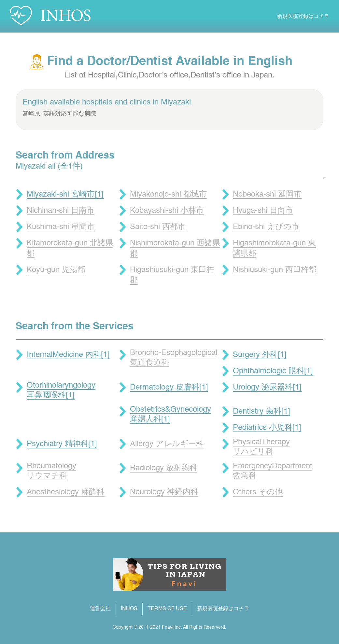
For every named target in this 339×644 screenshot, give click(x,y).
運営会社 (100, 609)
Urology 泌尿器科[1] (267, 388)
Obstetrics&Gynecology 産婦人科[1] (170, 415)
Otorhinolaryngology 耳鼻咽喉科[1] (61, 391)
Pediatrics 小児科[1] (267, 428)
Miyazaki (176, 103)
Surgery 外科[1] (260, 355)
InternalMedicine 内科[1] (68, 355)
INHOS (129, 609)
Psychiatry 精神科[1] (62, 444)
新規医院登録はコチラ (303, 17)
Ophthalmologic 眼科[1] (273, 371)
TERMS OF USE (167, 609)
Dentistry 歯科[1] (261, 412)
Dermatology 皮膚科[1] (169, 388)
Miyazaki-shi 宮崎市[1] (65, 195)
